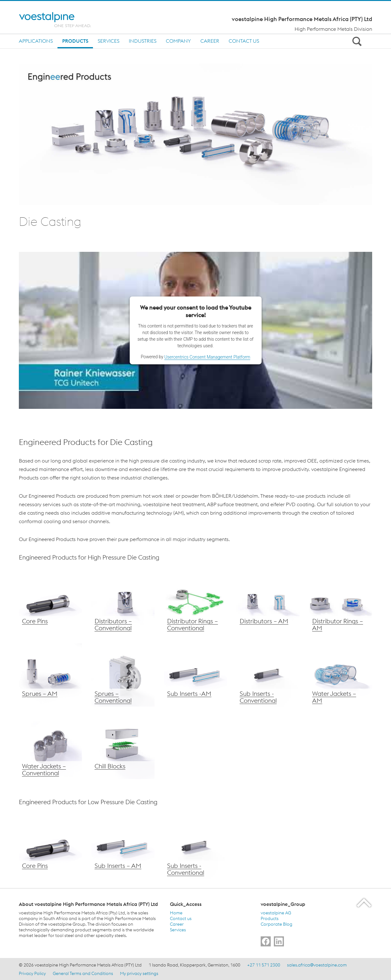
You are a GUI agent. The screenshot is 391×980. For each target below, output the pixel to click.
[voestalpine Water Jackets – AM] (341, 675)
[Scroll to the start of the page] (364, 903)
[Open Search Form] (356, 41)
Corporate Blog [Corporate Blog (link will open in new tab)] (277, 924)
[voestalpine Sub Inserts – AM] (195, 675)
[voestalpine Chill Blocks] (123, 747)
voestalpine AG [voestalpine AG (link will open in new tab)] (276, 913)
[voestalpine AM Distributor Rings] (341, 602)
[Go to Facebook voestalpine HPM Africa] (266, 941)
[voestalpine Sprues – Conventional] (123, 675)
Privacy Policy (32, 973)
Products (75, 41)
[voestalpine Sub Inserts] (123, 847)
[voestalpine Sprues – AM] (50, 675)
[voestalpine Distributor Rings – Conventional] (195, 602)
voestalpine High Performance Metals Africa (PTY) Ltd (302, 19)
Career (210, 41)
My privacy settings (139, 973)
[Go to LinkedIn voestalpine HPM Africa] (279, 941)
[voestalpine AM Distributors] (268, 602)
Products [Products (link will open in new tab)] (270, 918)
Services (109, 41)
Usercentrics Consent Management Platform (207, 357)
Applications (36, 41)
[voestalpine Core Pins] (50, 602)
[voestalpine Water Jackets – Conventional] (50, 747)
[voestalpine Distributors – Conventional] (123, 602)
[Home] (60, 20)
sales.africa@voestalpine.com (317, 965)
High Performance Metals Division (333, 29)
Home (176, 913)
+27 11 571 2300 (264, 965)
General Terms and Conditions (83, 973)
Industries (143, 41)
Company (178, 41)
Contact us (244, 41)
